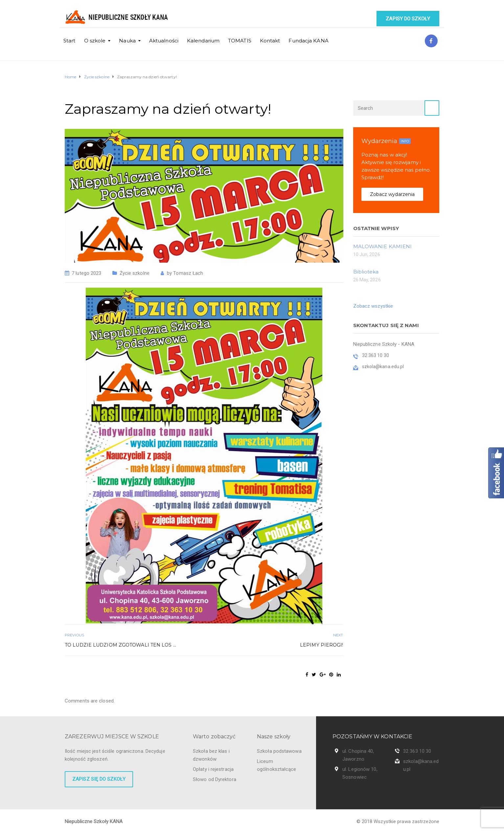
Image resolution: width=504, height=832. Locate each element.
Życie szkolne (135, 273)
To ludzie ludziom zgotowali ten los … (120, 645)
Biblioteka (366, 272)
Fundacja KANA (308, 41)
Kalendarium (203, 41)
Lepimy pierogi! (322, 645)
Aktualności (164, 41)
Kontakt (270, 41)
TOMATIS (240, 41)
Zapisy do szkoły (408, 19)
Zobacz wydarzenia (392, 194)
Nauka (127, 41)
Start (69, 41)
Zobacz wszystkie (373, 306)
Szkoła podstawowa (279, 751)
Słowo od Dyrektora (215, 779)
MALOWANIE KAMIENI (383, 246)
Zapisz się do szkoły (99, 779)
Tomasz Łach (188, 273)
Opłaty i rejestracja (213, 769)
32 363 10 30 (417, 751)
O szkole (95, 41)
